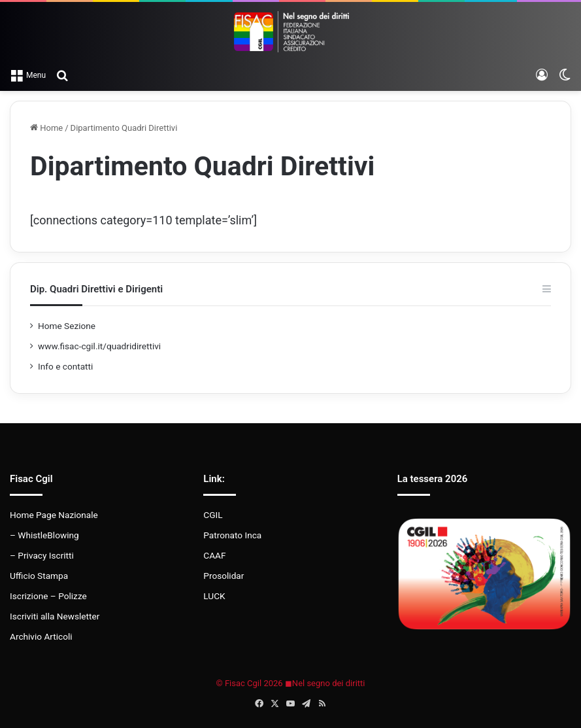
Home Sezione (67, 326)
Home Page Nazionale (54, 515)
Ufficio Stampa (39, 576)
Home (46, 128)
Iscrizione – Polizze (48, 596)
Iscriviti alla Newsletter (55, 616)
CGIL (213, 515)
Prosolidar (224, 576)
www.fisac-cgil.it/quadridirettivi (99, 346)
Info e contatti (65, 366)
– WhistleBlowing (44, 535)
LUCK (214, 596)
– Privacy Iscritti (42, 555)
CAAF (214, 555)
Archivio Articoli (41, 636)
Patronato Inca (232, 535)
